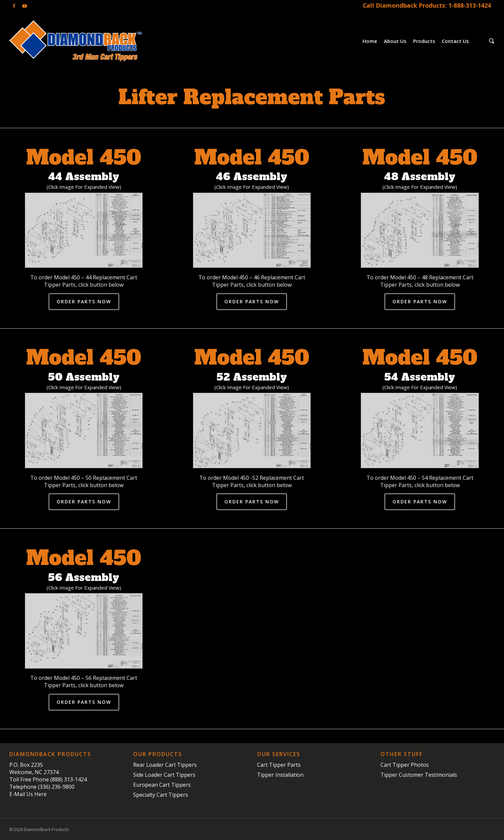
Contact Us (455, 41)
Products (424, 41)
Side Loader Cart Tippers (164, 775)
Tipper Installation (280, 775)
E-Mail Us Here (28, 794)
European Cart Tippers (162, 785)
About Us (395, 41)
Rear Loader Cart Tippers (165, 765)
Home (370, 41)
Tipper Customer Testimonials (419, 775)
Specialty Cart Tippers (161, 795)
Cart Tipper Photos (405, 765)
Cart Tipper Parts (279, 765)
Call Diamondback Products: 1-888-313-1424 (427, 5)
